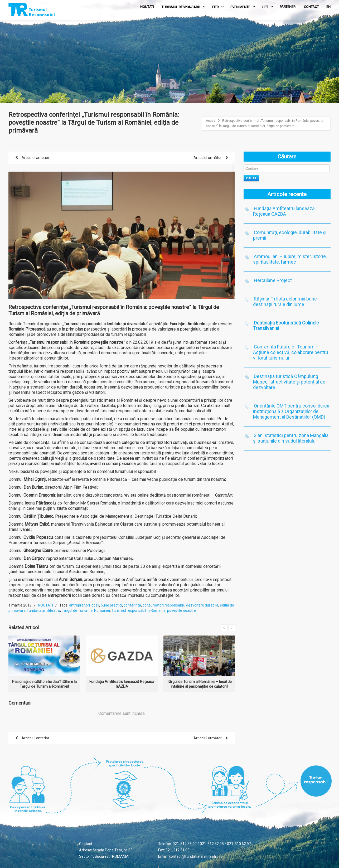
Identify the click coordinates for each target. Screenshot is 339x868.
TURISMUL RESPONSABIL (184, 7)
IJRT (268, 7)
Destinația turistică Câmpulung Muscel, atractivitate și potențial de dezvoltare (289, 382)
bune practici (111, 605)
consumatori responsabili (164, 605)
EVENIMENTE (243, 7)
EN (328, 7)
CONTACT (311, 7)
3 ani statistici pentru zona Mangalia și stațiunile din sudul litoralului (291, 438)
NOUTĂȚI (147, 7)
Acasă (211, 121)
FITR (218, 7)
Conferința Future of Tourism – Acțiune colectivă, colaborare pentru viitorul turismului (291, 352)
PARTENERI (288, 7)
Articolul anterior (31, 158)
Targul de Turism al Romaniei (86, 610)
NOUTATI (45, 605)
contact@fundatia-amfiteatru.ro (196, 856)
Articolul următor (212, 158)
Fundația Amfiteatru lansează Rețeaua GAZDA (284, 211)
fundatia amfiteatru (44, 610)
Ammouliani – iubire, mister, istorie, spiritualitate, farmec (290, 259)
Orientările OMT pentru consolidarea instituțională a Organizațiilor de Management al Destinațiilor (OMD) (291, 411)
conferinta (132, 605)
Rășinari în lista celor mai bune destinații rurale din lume (285, 302)
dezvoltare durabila (202, 605)
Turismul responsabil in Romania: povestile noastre (154, 610)
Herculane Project (273, 280)
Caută (251, 178)
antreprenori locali (84, 605)
